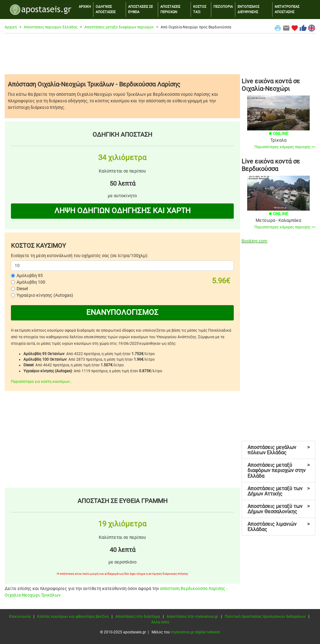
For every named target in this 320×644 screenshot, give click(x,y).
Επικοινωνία (20, 617)
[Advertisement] (160, 54)
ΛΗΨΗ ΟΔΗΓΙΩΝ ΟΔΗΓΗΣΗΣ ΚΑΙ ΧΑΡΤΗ (122, 211)
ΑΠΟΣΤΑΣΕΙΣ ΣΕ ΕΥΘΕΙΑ (140, 9)
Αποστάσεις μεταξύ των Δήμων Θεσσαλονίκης (279, 509)
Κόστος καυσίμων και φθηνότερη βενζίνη (73, 617)
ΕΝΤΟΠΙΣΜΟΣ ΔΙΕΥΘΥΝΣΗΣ (248, 9)
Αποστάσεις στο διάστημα (138, 617)
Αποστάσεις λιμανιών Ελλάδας (279, 527)
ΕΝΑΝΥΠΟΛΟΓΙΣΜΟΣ (122, 312)
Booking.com (254, 241)
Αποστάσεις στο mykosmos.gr (192, 617)
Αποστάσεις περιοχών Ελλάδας (51, 27)
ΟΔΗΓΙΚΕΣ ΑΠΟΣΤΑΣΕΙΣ (106, 9)
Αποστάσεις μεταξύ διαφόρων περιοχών (119, 27)
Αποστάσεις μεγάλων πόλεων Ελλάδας (279, 450)
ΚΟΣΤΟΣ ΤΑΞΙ (200, 9)
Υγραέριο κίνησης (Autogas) (45, 295)
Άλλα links (160, 622)
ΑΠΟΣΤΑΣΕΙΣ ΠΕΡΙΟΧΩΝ (170, 9)
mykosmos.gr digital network (195, 632)
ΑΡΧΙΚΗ (85, 7)
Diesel (22, 289)
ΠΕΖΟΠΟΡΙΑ (223, 7)
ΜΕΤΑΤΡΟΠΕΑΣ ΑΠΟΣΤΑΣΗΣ (287, 9)
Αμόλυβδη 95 (30, 276)
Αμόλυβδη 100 (31, 282)
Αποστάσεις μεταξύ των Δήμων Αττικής (279, 491)
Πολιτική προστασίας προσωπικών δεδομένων (265, 617)
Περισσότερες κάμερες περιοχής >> (285, 147)
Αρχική (11, 27)
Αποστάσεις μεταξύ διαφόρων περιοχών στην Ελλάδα (279, 471)
